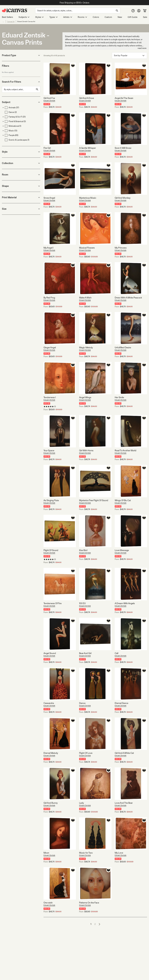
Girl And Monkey (123, 198)
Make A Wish (85, 298)
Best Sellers (7, 17)
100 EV (82, 603)
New (120, 17)
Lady (81, 803)
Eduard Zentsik (49, 101)
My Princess (121, 248)
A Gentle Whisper (87, 148)
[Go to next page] (99, 924)
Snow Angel (49, 198)
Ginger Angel (50, 347)
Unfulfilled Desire (123, 347)
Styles (39, 17)
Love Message (122, 550)
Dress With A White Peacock (128, 298)
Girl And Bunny (50, 803)
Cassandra (49, 703)
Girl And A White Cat (124, 753)
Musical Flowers (87, 248)
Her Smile (119, 397)
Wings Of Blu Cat (123, 500)
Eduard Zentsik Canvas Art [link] (26, 22)
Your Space (49, 450)
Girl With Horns (86, 450)
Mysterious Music (88, 198)
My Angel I (49, 248)
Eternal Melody (51, 753)
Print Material (21, 197)
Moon (46, 853)
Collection (21, 163)
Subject (21, 102)
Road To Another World (126, 450)
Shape (21, 186)
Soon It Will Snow (123, 148)
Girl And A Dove (87, 98)
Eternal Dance (121, 703)
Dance (82, 703)
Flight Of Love (86, 753)
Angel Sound (50, 653)
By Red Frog (49, 298)
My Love (119, 853)
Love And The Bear (124, 803)
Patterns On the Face (89, 903)
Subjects (24, 17)
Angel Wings (85, 397)
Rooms (82, 17)
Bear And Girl (85, 653)
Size (21, 209)
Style (21, 152)
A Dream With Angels (125, 603)
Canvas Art (11, 22)
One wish (48, 903)
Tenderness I (50, 397)
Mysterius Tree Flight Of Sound (94, 500)
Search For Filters (21, 82)
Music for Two (86, 853)
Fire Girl (47, 148)
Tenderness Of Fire (52, 603)
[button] (3, 108)
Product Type (21, 55)
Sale (145, 17)
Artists (68, 17)
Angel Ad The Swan (124, 98)
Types (54, 17)
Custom (108, 17)
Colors (96, 17)
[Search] (78, 11)
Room (21, 175)
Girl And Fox (49, 98)
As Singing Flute (51, 500)
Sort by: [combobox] (129, 56)
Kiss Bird (83, 550)
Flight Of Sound (51, 550)
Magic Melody (86, 347)
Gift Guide (132, 17)
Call (116, 653)
